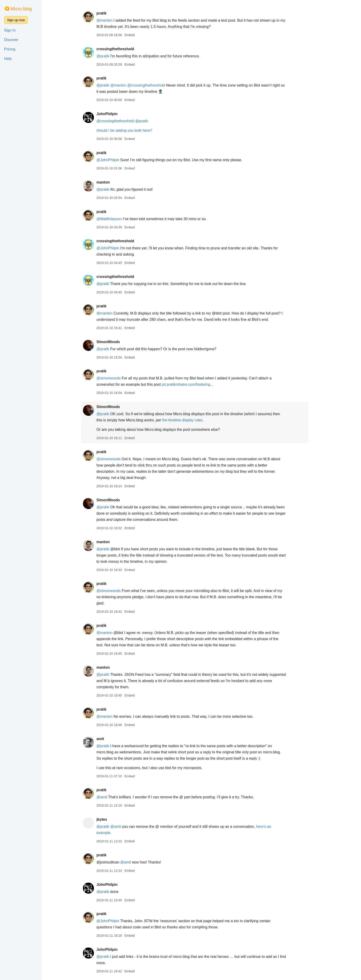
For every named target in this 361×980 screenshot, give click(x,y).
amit (107, 739)
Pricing (10, 49)
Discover (11, 40)
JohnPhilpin (114, 114)
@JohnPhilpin (114, 160)
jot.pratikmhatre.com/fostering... (194, 384)
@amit (108, 797)
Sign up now (16, 20)
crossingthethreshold (122, 49)
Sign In (10, 30)
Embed (136, 35)
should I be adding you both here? (131, 130)
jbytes (108, 819)
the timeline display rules (189, 420)
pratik (108, 13)
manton (110, 182)
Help (8, 59)
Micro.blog (21, 9)
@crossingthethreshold (153, 85)
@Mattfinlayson (116, 219)
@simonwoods (115, 378)
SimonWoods (115, 342)
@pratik (109, 56)
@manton (111, 20)
